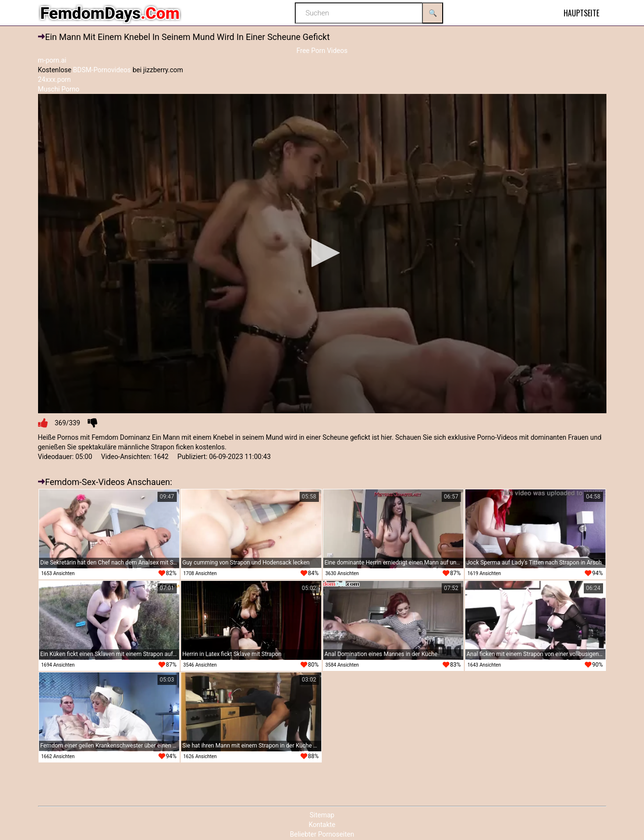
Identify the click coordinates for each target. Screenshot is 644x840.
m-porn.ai (52, 60)
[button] (322, 253)
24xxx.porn (55, 79)
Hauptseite (581, 13)
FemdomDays (110, 13)
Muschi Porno (59, 89)
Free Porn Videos (322, 51)
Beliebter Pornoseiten (322, 834)
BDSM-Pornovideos (102, 70)
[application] (322, 254)
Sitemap (322, 815)
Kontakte (322, 825)
